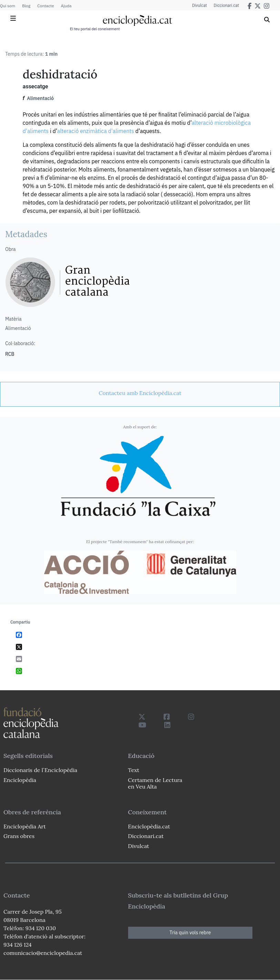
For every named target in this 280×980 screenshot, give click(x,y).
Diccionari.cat (226, 5)
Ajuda (66, 6)
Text (134, 770)
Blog (26, 6)
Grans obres (19, 836)
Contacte (45, 6)
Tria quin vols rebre (190, 933)
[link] (140, 393)
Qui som (8, 6)
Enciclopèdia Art (25, 826)
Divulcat (200, 5)
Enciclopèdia (20, 780)
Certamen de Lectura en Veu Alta (155, 783)
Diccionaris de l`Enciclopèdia (40, 770)
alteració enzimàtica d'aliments (96, 131)
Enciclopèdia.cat (149, 826)
